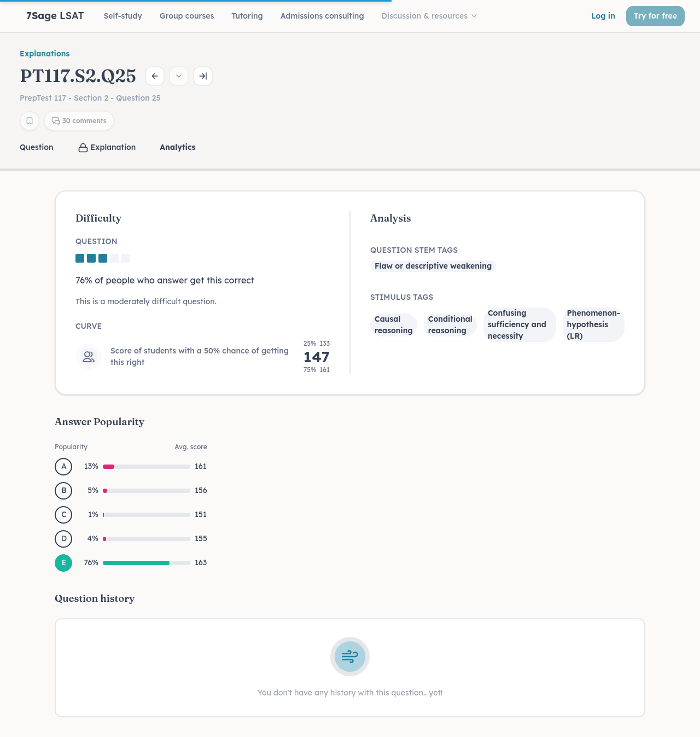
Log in (603, 16)
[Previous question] (155, 76)
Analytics (177, 147)
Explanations (45, 54)
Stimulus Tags (402, 297)
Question (37, 147)
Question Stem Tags (414, 250)
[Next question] (203, 76)
